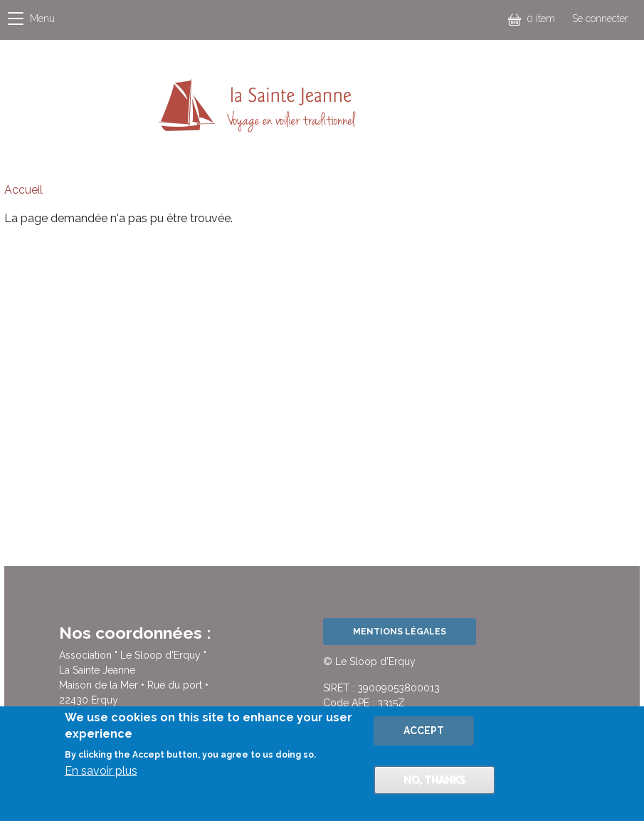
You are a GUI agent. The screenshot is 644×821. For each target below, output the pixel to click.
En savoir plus (101, 776)
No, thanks (434, 785)
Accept (424, 736)
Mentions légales (400, 631)
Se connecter (600, 19)
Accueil (23, 190)
